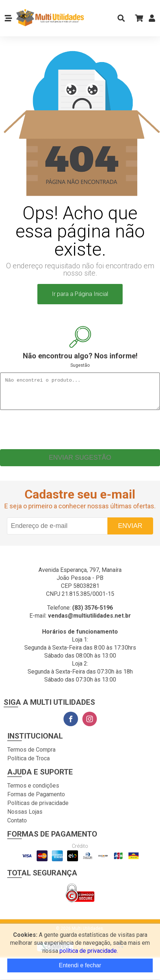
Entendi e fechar (80, 965)
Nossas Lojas (25, 817)
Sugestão (80, 365)
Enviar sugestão (80, 463)
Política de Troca (28, 764)
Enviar (130, 531)
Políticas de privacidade (38, 808)
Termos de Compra (31, 755)
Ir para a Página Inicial (80, 294)
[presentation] (80, 433)
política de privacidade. (89, 951)
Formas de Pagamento (36, 800)
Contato (17, 826)
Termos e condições (33, 791)
